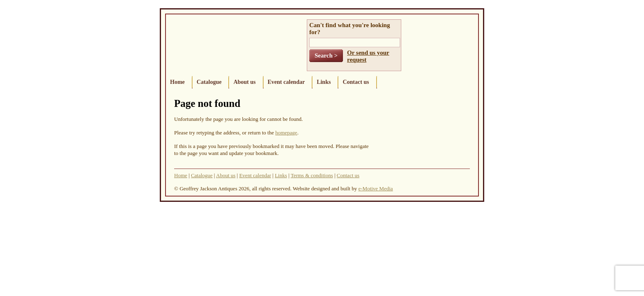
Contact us (356, 82)
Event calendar (286, 82)
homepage (286, 133)
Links (324, 82)
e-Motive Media (375, 188)
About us (244, 82)
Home (177, 82)
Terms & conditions (312, 175)
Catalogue (209, 82)
